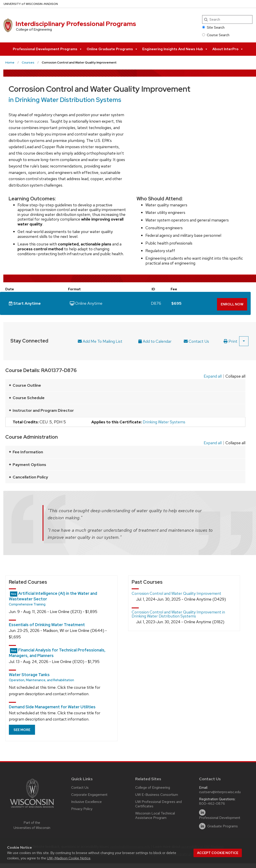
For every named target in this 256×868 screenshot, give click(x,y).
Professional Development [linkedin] (220, 816)
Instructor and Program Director (41, 409)
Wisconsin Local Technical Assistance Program (155, 814)
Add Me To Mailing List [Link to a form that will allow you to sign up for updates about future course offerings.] (100, 339)
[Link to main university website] (32, 807)
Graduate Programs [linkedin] (223, 824)
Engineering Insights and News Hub (175, 49)
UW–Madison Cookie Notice (69, 858)
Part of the (32, 823)
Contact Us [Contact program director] (196, 339)
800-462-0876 (212, 802)
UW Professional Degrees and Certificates (158, 802)
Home (10, 62)
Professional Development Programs (48, 49)
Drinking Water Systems (164, 420)
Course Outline (25, 383)
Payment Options (27, 463)
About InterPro (228, 49)
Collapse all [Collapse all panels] (235, 374)
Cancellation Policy (28, 475)
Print (231, 339)
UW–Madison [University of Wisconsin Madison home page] (31, 4)
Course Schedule (27, 396)
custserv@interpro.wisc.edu (220, 790)
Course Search (216, 35)
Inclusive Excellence (86, 800)
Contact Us (80, 786)
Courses (28, 62)
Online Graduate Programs (112, 49)
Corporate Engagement (89, 793)
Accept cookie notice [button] (218, 853)
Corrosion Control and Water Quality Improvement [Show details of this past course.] (176, 592)
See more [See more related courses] (22, 728)
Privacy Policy (82, 807)
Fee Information (26, 450)
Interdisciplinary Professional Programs (76, 24)
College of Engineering (153, 786)
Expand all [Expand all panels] (213, 374)
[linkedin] (202, 811)
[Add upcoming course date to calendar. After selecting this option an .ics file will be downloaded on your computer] (157, 340)
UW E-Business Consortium (157, 793)
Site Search (213, 27)
